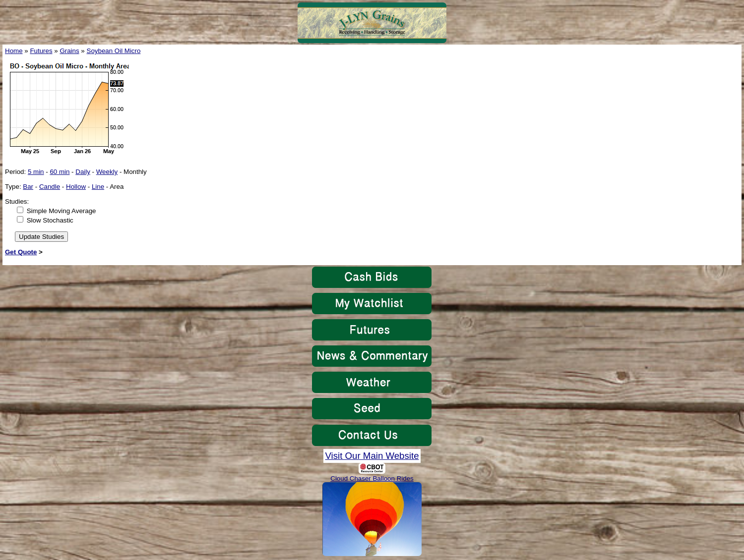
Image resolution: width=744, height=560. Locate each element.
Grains (69, 51)
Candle (50, 187)
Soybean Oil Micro (114, 51)
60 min (60, 172)
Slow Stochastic (50, 220)
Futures (41, 51)
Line (98, 187)
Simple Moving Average (62, 211)
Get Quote (21, 252)
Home (14, 51)
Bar (28, 187)
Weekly (107, 172)
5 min (36, 172)
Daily (83, 172)
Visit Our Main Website (372, 456)
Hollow (76, 187)
